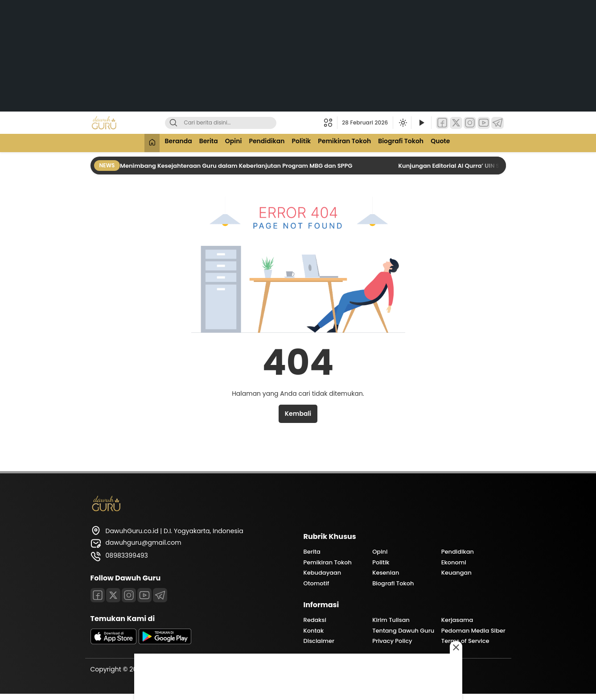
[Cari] (173, 123)
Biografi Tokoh (406, 142)
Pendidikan (266, 142)
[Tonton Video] (421, 123)
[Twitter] (456, 123)
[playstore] (165, 642)
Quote (447, 142)
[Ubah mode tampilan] (402, 123)
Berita (205, 142)
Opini (231, 142)
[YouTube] (484, 123)
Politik (302, 142)
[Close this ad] (456, 647)
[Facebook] (442, 123)
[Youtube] (144, 595)
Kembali (298, 414)
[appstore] (114, 642)
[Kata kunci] (235, 123)
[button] (331, 123)
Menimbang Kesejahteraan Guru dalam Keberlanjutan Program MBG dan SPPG (237, 166)
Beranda (173, 142)
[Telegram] (497, 123)
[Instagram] (470, 123)
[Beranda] (145, 143)
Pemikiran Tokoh (347, 142)
